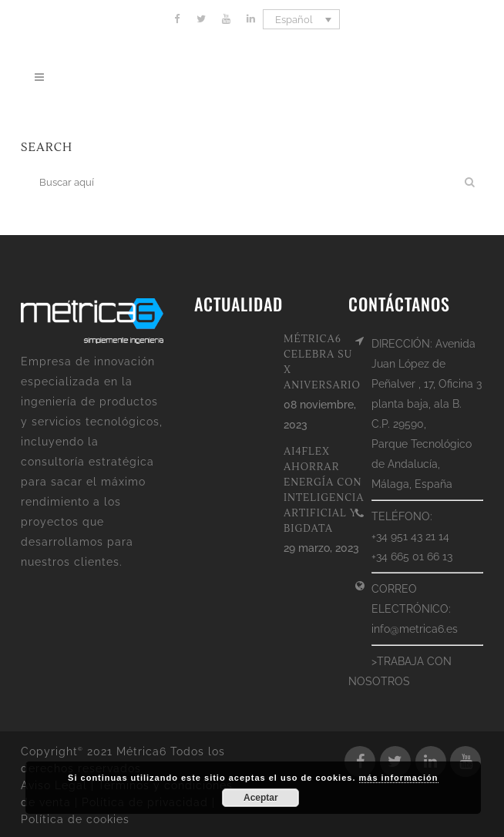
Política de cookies (75, 819)
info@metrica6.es (415, 629)
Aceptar (261, 798)
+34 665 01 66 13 (412, 556)
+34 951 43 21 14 (410, 536)
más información (399, 778)
